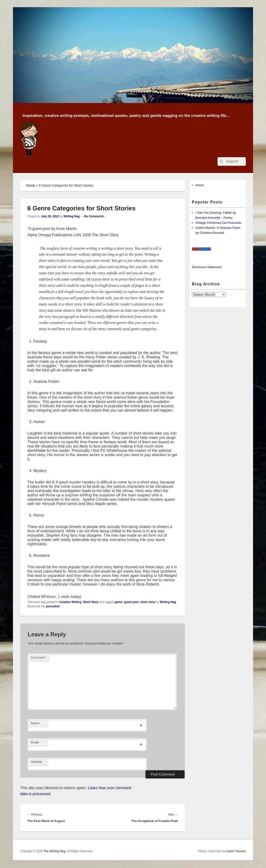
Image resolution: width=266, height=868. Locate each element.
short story (148, 602)
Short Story (91, 602)
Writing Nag (72, 216)
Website (37, 762)
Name (35, 723)
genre (118, 602)
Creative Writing (70, 602)
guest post (131, 602)
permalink (53, 606)
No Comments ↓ (95, 216)
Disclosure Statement (207, 267)
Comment (39, 658)
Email (35, 742)
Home (31, 185)
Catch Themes (236, 851)
